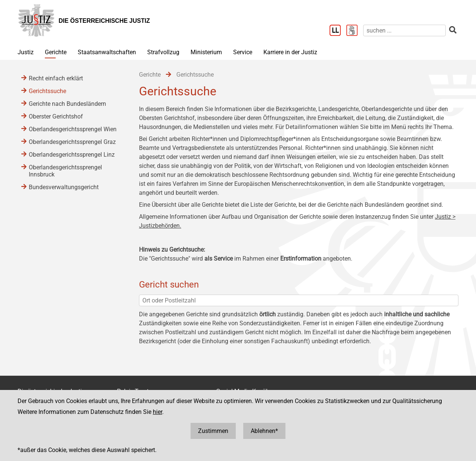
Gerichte (56, 52)
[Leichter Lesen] (338, 31)
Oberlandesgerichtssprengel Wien (73, 129)
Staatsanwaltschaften (107, 52)
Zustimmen (213, 431)
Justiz (26, 52)
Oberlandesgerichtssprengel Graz (72, 142)
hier (157, 412)
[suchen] (404, 30)
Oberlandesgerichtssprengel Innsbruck (65, 171)
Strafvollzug (163, 52)
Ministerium (206, 52)
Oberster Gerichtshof (56, 116)
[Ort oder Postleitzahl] (299, 300)
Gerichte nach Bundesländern (67, 104)
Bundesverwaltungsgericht (64, 187)
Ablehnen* (264, 431)
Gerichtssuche (47, 91)
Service (243, 52)
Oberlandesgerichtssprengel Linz (72, 155)
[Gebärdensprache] (355, 31)
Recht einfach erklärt (56, 78)
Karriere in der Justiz (290, 52)
